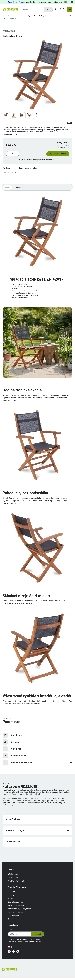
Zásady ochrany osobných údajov (21, 910)
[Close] (72, 2)
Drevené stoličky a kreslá (61, 16)
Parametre (19, 188)
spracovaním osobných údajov (30, 943)
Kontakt (11, 896)
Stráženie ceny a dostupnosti (28, 169)
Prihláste (22, 2)
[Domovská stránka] (3, 16)
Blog (10, 920)
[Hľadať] (48, 9)
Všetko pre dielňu (15, 879)
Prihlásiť (38, 935)
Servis (11, 900)
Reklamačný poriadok (17, 907)
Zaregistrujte (12, 2)
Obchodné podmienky (17, 903)
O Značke (12, 893)
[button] (57, 154)
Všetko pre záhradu (14, 16)
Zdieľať (68, 123)
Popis (7, 188)
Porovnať (8, 169)
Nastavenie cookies (16, 913)
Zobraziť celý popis (10, 134)
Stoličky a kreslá (44, 16)
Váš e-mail (12, 931)
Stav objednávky (15, 917)
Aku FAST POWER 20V (17, 882)
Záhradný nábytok (30, 16)
